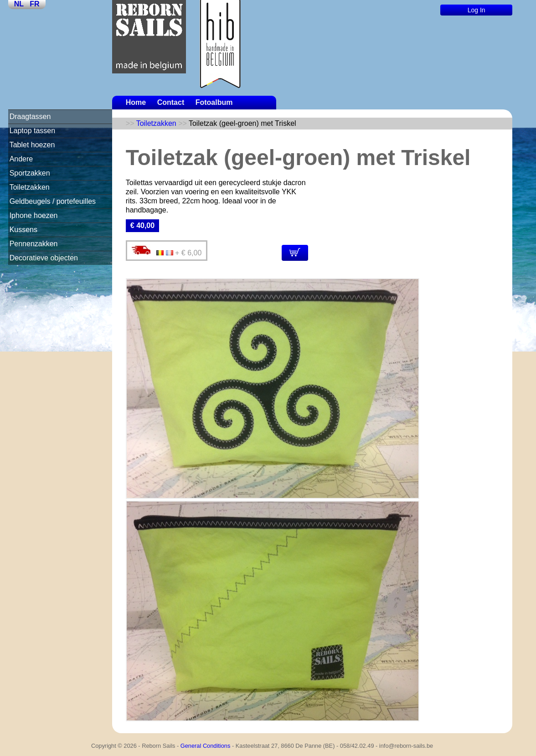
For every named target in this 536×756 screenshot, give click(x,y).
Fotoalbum (214, 102)
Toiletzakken (30, 187)
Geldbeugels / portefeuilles (53, 201)
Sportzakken (30, 173)
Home (136, 102)
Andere (21, 159)
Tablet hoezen (32, 145)
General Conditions (206, 746)
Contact (171, 102)
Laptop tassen (33, 131)
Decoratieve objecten (44, 258)
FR (34, 4)
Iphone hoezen (34, 215)
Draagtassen (30, 117)
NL (19, 4)
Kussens (23, 230)
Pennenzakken (34, 244)
